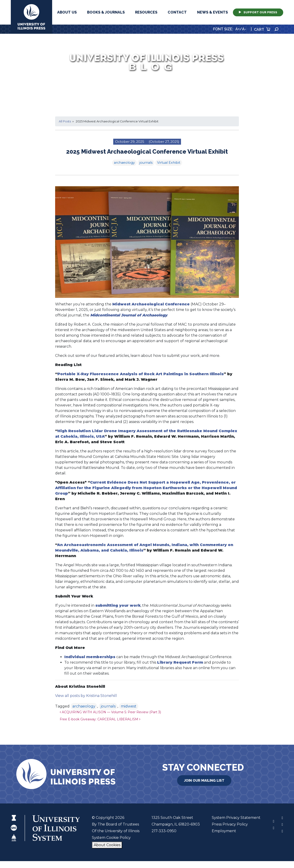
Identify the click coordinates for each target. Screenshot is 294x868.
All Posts (65, 121)
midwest (129, 706)
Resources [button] (146, 12)
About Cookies (107, 845)
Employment (224, 831)
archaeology (124, 163)
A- (244, 29)
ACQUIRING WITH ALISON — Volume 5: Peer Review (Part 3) (110, 712)
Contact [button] (177, 12)
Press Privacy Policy (230, 824)
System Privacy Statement (236, 818)
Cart (262, 30)
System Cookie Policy (111, 838)
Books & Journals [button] (106, 12)
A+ (237, 29)
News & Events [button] (212, 12)
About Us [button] (67, 12)
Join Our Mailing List (204, 781)
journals (146, 163)
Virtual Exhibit (169, 163)
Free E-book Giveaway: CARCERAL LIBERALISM (100, 719)
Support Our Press (258, 12)
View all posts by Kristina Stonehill (86, 696)
